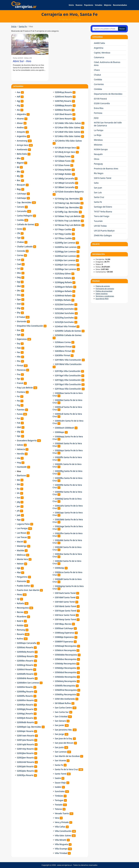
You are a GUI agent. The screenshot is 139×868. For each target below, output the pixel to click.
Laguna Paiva (23, 524)
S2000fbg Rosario (25, 692)
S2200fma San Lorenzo (66, 247)
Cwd (19, 264)
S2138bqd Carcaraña (65, 183)
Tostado (59, 805)
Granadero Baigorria (27, 440)
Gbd (19, 427)
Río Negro (99, 173)
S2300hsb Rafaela (63, 296)
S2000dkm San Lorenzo (28, 683)
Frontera (21, 392)
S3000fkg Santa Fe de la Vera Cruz (67, 472)
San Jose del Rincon (64, 743)
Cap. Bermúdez (24, 202)
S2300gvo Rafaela (63, 291)
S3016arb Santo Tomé (65, 593)
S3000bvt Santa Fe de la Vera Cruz (67, 401)
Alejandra (22, 114)
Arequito (21, 132)
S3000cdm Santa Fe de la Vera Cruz (68, 422)
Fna (19, 374)
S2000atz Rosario (25, 647)
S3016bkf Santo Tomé (65, 597)
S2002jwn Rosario (25, 758)
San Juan (98, 188)
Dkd (19, 286)
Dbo (19, 273)
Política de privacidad (104, 291)
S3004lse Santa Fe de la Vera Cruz (67, 555)
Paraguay (98, 164)
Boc (19, 180)
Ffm (19, 357)
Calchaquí (22, 198)
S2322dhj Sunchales (64, 309)
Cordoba (98, 79)
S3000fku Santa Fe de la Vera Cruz (67, 479)
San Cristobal (61, 716)
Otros (97, 159)
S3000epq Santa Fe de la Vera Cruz (68, 438)
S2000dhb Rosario (25, 678)
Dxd (19, 304)
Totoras (58, 809)
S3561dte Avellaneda (65, 699)
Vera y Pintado (62, 822)
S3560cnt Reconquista (65, 650)
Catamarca (99, 57)
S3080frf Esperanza (64, 642)
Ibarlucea (21, 475)
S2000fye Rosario (25, 705)
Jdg (18, 502)
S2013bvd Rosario (63, 114)
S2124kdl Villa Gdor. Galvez (68, 132)
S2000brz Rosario (25, 661)
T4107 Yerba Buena (103, 212)
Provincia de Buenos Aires (106, 169)
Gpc (19, 436)
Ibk (18, 480)
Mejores (108, 5)
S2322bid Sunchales (64, 304)
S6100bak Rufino (63, 703)
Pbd (19, 572)
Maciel (20, 542)
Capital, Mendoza (102, 53)
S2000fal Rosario (25, 687)
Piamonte (22, 581)
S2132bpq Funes (63, 156)
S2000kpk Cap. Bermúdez (29, 727)
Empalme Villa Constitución (30, 326)
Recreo (20, 612)
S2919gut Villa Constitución (68, 384)
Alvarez (20, 119)
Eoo (19, 330)
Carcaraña (22, 211)
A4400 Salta (99, 43)
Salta (96, 183)
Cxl (18, 269)
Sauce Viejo (60, 783)
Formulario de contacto (105, 289)
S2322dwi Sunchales (65, 313)
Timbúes (59, 796)
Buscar (122, 29)
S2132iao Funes (62, 165)
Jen (18, 506)
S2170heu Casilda (63, 238)
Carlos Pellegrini (25, 216)
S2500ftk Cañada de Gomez (68, 331)
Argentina (22, 136)
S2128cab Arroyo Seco (65, 148)
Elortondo (22, 321)
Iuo (19, 498)
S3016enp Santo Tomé (65, 619)
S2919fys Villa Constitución (68, 371)
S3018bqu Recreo (63, 624)
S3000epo (60, 432)
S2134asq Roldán (63, 170)
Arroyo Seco (23, 145)
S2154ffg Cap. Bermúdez (67, 212)
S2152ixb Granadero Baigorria (69, 192)
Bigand (20, 163)
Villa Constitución (63, 831)
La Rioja (98, 135)
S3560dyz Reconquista (66, 668)
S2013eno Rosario (63, 119)
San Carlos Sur (62, 712)
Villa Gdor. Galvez (63, 835)
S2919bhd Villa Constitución (68, 364)
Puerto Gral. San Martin (28, 590)
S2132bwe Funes (63, 161)
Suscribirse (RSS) (102, 299)
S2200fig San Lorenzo (65, 243)
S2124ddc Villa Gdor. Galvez (68, 123)
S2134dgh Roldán (63, 174)
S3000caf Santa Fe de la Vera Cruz (67, 408)
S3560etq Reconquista (66, 681)
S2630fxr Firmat (63, 355)
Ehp (19, 308)
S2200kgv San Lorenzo (66, 269)
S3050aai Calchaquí (64, 628)
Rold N (20, 621)
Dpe (19, 299)
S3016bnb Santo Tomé (66, 606)
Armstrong (22, 141)
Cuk (19, 260)
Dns (19, 295)
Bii (18, 167)
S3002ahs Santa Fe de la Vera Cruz (68, 507)
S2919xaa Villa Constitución (68, 389)
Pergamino (22, 577)
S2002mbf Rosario (26, 762)
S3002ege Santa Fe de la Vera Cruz (68, 528)
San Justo (59, 747)
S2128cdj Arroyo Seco (65, 152)
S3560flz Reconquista (65, 686)
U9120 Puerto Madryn (104, 231)
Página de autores (103, 286)
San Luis (98, 192)
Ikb (18, 484)
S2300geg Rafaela (63, 282)
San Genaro (60, 721)
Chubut (97, 75)
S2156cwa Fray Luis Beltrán (68, 225)
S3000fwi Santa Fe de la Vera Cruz (67, 493)
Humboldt (22, 467)
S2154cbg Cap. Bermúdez (67, 199)
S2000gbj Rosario (25, 709)
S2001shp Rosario (25, 749)
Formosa (98, 113)
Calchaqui (22, 194)
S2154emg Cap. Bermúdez (67, 203)
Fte (18, 401)
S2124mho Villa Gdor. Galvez (68, 141)
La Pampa (99, 130)
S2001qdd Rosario (25, 744)
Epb (19, 335)
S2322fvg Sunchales (64, 318)
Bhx (19, 158)
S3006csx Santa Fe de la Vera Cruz (67, 574)
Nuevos (79, 5)
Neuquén (98, 154)
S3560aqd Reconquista (66, 646)
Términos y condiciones (105, 296)
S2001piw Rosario (25, 740)
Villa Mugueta (62, 844)
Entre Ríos (99, 108)
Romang (21, 630)
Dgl (19, 282)
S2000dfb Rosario (25, 674)
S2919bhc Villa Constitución (68, 360)
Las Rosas (22, 533)
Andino (20, 127)
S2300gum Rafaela (64, 287)
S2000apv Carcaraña (27, 643)
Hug (19, 462)
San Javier (60, 725)
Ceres (20, 229)
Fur (18, 418)
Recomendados (120, 5)
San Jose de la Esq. (64, 738)
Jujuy (96, 118)
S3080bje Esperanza (64, 637)
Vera (57, 818)
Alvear (20, 123)
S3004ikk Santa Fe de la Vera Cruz (67, 541)
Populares (89, 5)
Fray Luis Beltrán (25, 388)
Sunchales (60, 791)
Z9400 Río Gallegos (103, 235)
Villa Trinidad (61, 853)
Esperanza (22, 339)
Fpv (19, 379)
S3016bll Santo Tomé (65, 602)
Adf (19, 97)
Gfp (19, 432)
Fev (19, 352)
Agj (18, 101)
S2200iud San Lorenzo (65, 256)
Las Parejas (22, 528)
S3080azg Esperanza (65, 633)
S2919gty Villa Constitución (68, 380)
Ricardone (22, 616)
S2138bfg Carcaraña (64, 178)
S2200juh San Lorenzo (65, 265)
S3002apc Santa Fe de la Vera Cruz (68, 514)
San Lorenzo (61, 752)
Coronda (21, 251)
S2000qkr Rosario (25, 731)
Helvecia (21, 449)
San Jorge (59, 734)
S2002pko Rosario (25, 771)
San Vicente (60, 760)
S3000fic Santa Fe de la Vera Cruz (67, 465)
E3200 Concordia (102, 103)
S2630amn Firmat (63, 347)
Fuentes (21, 410)
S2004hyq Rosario (63, 92)
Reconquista (23, 608)
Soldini (58, 787)
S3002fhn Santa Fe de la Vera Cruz (68, 535)
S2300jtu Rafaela (63, 300)
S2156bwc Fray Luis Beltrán (68, 216)
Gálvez (20, 445)
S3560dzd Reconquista (66, 672)
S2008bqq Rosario (63, 105)
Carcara (21, 207)
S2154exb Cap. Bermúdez (67, 207)
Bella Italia (22, 154)
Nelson (20, 564)
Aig (18, 105)
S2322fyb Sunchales (64, 322)
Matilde (21, 550)
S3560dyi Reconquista (65, 664)
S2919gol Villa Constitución (68, 375)
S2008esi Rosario (63, 110)
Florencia (21, 370)
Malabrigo (22, 546)
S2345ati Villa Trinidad (65, 326)
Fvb (19, 423)
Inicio (71, 5)
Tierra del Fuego (102, 216)
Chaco (97, 70)
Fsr (18, 396)
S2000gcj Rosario (25, 714)
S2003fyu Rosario (25, 775)
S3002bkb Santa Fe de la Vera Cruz (68, 521)
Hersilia (21, 454)
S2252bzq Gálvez (63, 274)
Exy (19, 343)
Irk (18, 493)
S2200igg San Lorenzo (65, 252)
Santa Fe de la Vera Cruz (66, 769)
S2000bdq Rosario (25, 652)
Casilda (20, 220)
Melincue (21, 555)
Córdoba (98, 89)
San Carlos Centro (63, 708)
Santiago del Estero (103, 207)
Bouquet (21, 185)
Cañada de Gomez (26, 224)
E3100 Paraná (100, 99)
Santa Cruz (99, 197)
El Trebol (21, 317)
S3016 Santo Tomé (103, 178)
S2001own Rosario (26, 736)
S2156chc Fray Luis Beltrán (68, 221)
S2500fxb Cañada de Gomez (68, 335)
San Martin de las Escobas (67, 756)
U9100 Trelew (100, 226)
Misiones (98, 145)
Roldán (20, 625)
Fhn (19, 361)
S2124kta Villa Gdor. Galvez (68, 136)
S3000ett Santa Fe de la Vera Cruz (67, 445)
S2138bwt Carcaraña (65, 187)
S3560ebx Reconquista (66, 677)
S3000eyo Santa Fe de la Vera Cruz (68, 452)
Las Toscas (22, 537)
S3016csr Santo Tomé (65, 615)
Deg (19, 277)
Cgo (19, 238)
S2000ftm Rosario (25, 700)
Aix (18, 110)
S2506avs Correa (63, 342)
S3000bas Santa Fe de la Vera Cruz (68, 394)
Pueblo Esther (24, 586)
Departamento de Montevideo (108, 94)
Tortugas (59, 800)
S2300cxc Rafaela (63, 278)
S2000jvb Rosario (25, 718)
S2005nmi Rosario (63, 97)
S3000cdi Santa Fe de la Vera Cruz (67, 415)
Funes (20, 414)
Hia (19, 458)
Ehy (19, 313)
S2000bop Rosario (25, 656)
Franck (20, 383)
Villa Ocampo (61, 849)
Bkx (19, 171)
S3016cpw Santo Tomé (66, 611)
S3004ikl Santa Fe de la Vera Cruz (67, 548)
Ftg (18, 405)
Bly (18, 176)
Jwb (19, 515)
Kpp (19, 520)
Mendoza (98, 140)
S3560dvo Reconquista (66, 659)
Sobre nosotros (102, 294)
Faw (19, 348)
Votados (99, 5)
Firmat (20, 365)
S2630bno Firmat (63, 351)
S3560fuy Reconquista (65, 694)
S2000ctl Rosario (25, 669)
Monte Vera (22, 559)
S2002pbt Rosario (25, 766)
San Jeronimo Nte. (64, 730)
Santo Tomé (61, 774)
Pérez (20, 594)
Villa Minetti (61, 840)
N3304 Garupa (101, 149)
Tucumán (98, 221)
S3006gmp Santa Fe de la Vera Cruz (68, 587)
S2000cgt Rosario (25, 665)
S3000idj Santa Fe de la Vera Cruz (67, 500)
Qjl (18, 599)
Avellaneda (22, 149)
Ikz (18, 489)
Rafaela (20, 603)
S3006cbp (60, 568)
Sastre (58, 778)
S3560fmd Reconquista (66, 690)
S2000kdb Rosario (25, 722)
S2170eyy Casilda (63, 234)
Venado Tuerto (62, 813)
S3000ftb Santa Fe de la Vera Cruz (67, 486)
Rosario (21, 634)
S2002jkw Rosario (25, 753)
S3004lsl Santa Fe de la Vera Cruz (67, 562)
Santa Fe (23, 26)
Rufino (20, 639)
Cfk (18, 233)
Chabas (20, 242)
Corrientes (99, 84)
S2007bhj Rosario (63, 101)
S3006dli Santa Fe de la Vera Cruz (67, 580)
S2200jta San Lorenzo (65, 260)
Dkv (19, 291)
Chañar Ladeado (25, 247)
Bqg (19, 189)
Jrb (18, 511)
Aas (19, 92)
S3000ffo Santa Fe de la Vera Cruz (67, 459)
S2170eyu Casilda (63, 229)
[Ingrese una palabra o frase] (105, 29)
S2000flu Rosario (25, 696)
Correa (20, 255)
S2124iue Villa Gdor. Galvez (68, 127)
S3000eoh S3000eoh (64, 428)
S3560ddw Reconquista (66, 655)
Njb (19, 568)
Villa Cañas (60, 827)
